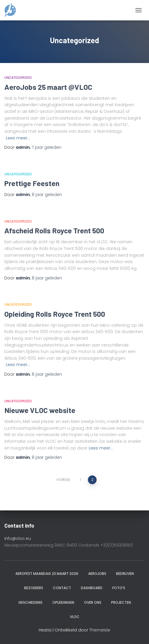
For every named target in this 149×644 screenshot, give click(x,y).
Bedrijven (125, 574)
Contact (62, 588)
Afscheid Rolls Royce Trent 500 (54, 230)
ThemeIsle (100, 630)
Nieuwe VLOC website (40, 410)
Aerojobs (97, 574)
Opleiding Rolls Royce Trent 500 (55, 314)
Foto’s (119, 588)
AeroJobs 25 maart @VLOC (48, 87)
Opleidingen (63, 602)
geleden (47, 147)
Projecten (121, 602)
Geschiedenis (30, 602)
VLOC (75, 617)
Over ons (93, 602)
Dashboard (92, 588)
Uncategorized (18, 77)
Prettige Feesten (32, 183)
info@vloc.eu (18, 538)
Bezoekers (34, 588)
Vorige (64, 480)
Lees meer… (18, 138)
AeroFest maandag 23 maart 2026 (47, 574)
